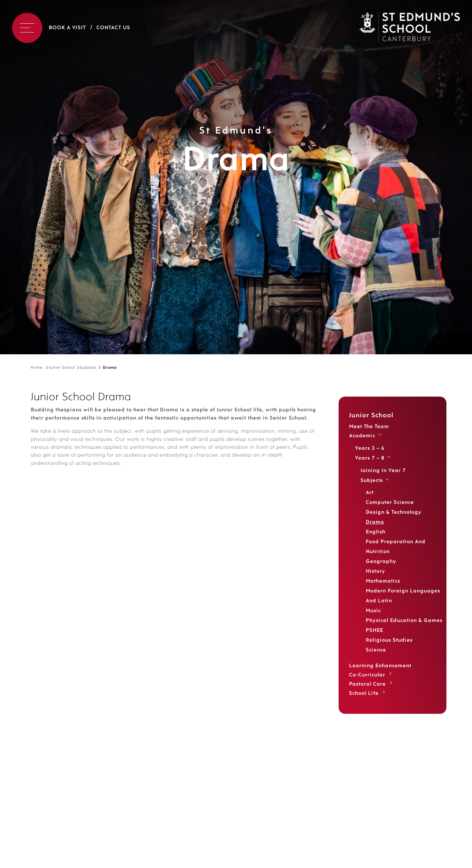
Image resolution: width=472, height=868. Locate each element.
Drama (375, 522)
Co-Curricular (367, 675)
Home (37, 368)
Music (373, 611)
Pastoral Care (367, 684)
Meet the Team (369, 427)
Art (370, 493)
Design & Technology (394, 512)
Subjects (88, 368)
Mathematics (383, 581)
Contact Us (113, 28)
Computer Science (390, 503)
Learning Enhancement (380, 666)
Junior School (62, 368)
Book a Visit (67, 28)
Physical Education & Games (404, 621)
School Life (364, 693)
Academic (362, 436)
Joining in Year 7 (383, 471)
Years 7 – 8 (370, 458)
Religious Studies (389, 640)
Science (376, 650)
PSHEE (374, 630)
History (375, 571)
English (376, 532)
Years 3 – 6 (370, 448)
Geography (381, 562)
